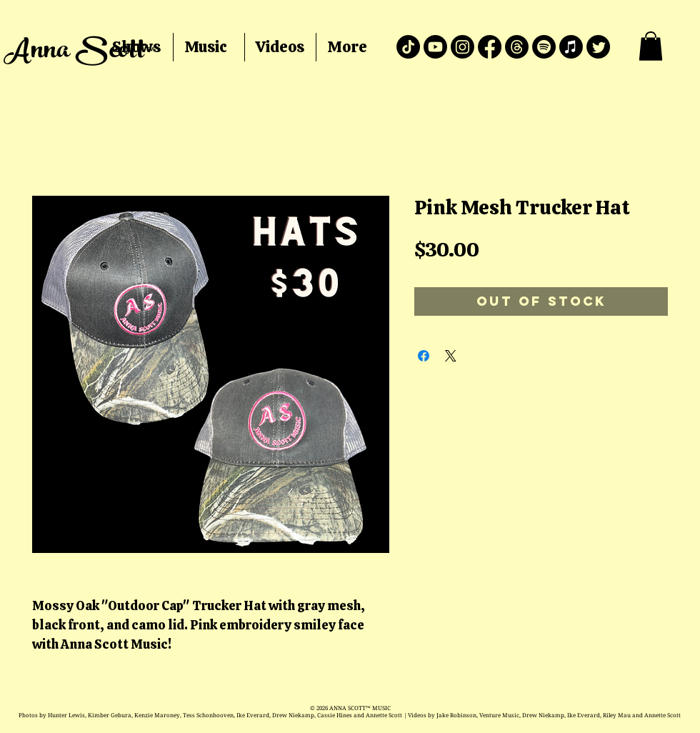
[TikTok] (408, 47)
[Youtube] (435, 47)
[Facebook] (490, 47)
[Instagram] (462, 47)
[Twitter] (598, 47)
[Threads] (517, 47)
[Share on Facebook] (424, 356)
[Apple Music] (571, 47)
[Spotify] (544, 47)
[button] (651, 46)
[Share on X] (451, 356)
